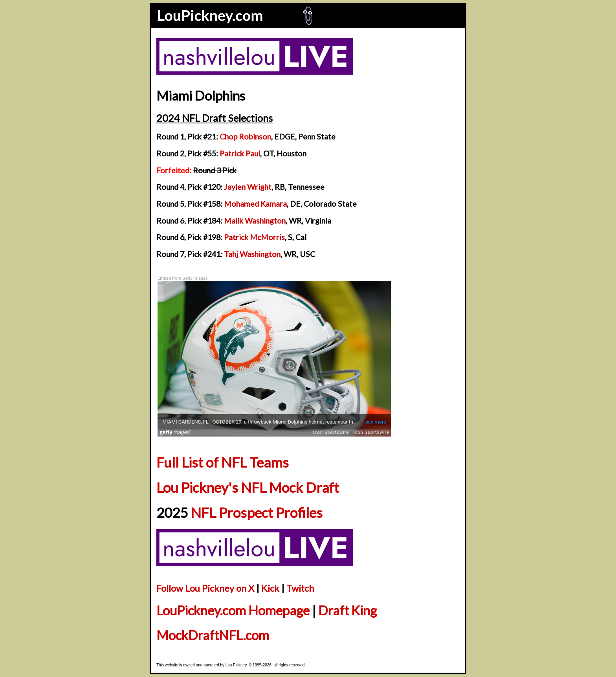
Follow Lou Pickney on (205, 588)
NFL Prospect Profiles (257, 513)
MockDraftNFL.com (213, 635)
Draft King (347, 610)
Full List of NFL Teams (223, 462)
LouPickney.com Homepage (233, 610)
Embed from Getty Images (183, 278)
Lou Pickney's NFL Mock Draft (248, 487)
